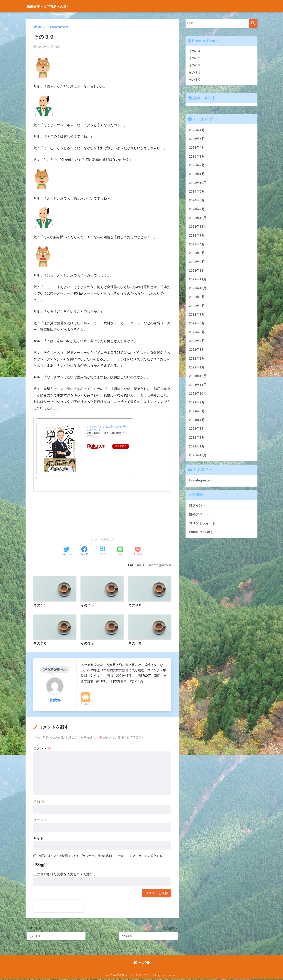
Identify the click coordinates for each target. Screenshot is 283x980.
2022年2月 (197, 359)
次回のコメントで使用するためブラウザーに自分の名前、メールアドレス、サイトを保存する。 (102, 856)
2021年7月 (197, 403)
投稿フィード (199, 515)
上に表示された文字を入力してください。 (65, 874)
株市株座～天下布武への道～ (57, 6)
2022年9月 (197, 297)
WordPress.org (201, 532)
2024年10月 (198, 183)
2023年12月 (198, 218)
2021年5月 (197, 412)
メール (41, 820)
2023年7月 (197, 236)
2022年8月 (197, 306)
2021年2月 (197, 438)
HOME (142, 963)
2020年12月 (198, 456)
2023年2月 (197, 262)
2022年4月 (197, 341)
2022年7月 (197, 315)
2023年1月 (197, 271)
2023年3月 (197, 254)
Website (85, 704)
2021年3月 (197, 429)
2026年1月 (197, 131)
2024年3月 (197, 201)
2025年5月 (197, 139)
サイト (38, 838)
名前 (39, 802)
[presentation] (59, 906)
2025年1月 (197, 174)
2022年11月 (198, 280)
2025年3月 (197, 157)
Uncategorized (159, 565)
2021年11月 (198, 385)
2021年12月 (198, 376)
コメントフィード (202, 524)
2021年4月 (197, 420)
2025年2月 (197, 166)
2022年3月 (197, 350)
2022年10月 (198, 289)
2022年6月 (197, 324)
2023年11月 (198, 227)
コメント (42, 749)
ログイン (196, 506)
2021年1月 (197, 447)
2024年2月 (197, 210)
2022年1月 (197, 368)
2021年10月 (198, 394)
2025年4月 (197, 148)
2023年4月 (197, 245)
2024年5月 (197, 192)
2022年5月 (197, 333)
